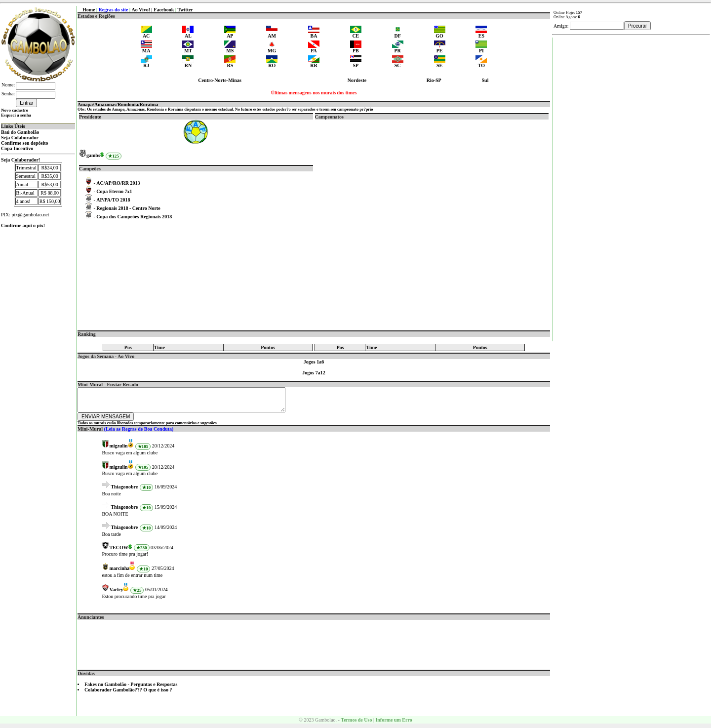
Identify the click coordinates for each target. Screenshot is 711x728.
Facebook (164, 10)
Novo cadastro (15, 110)
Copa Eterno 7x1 (114, 191)
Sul (485, 80)
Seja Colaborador (20, 138)
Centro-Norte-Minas (220, 80)
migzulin (118, 450)
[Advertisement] (314, 647)
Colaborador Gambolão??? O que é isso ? (128, 694)
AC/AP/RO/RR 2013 (118, 183)
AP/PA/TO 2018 (113, 200)
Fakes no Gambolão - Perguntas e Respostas (131, 689)
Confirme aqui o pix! (23, 225)
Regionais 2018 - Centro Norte (128, 208)
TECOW (118, 552)
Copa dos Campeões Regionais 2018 (134, 217)
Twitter (185, 10)
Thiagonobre (124, 491)
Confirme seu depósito (25, 143)
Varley (116, 594)
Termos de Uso (356, 724)
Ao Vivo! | (143, 10)
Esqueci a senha (16, 115)
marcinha (119, 573)
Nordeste (357, 80)
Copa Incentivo (17, 148)
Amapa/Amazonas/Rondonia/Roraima (118, 104)
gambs (93, 155)
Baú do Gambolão (20, 132)
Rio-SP (434, 80)
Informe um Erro (394, 724)
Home (89, 10)
